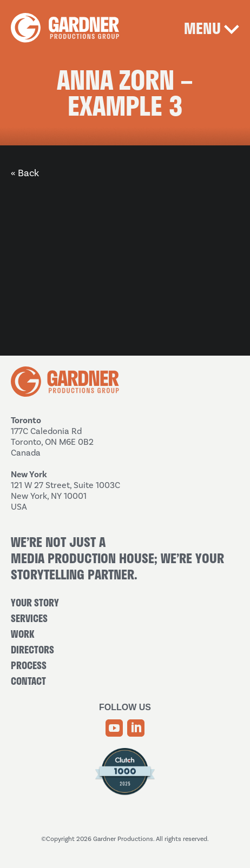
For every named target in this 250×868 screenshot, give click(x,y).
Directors (32, 650)
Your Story (35, 603)
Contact (28, 681)
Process (29, 665)
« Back (25, 173)
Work (22, 634)
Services (29, 618)
